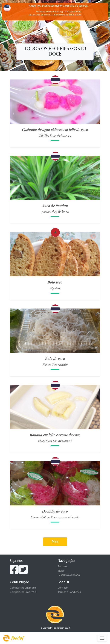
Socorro (62, 567)
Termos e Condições (69, 592)
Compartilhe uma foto (23, 592)
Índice (61, 571)
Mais (55, 542)
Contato (63, 588)
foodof (13, 638)
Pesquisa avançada (69, 575)
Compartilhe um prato (23, 588)
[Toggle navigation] (102, 638)
